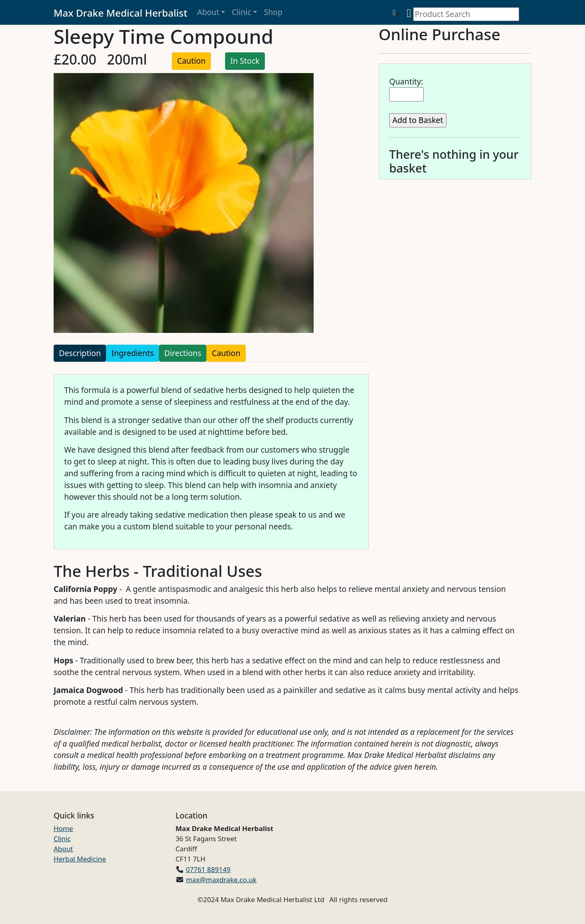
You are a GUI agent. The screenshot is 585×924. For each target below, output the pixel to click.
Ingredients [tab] (132, 353)
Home (63, 828)
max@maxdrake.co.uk (221, 880)
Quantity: (406, 81)
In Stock (245, 61)
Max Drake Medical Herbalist (120, 13)
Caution (191, 61)
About (208, 12)
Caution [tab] (226, 353)
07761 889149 (208, 869)
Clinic (241, 12)
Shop (273, 12)
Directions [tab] (183, 353)
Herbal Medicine (80, 859)
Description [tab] (80, 353)
